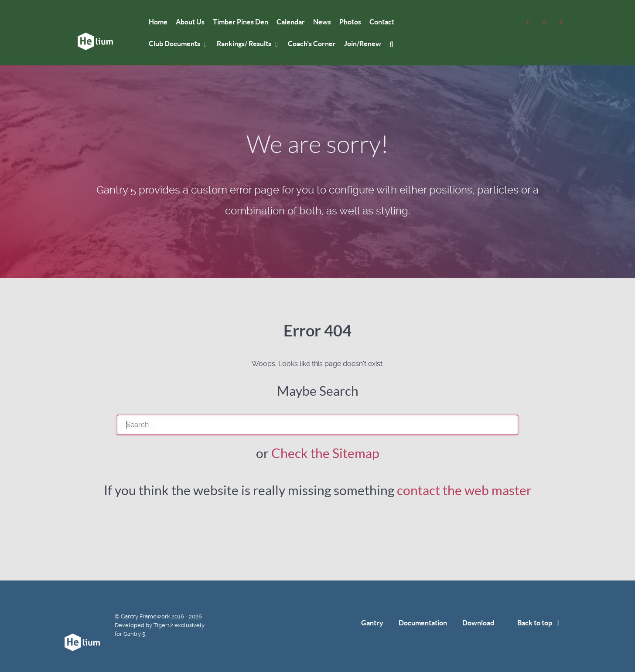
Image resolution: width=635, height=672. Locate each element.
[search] (317, 425)
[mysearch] (393, 44)
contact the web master (464, 490)
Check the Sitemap (325, 453)
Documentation (423, 623)
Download (478, 623)
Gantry (372, 623)
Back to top (540, 623)
